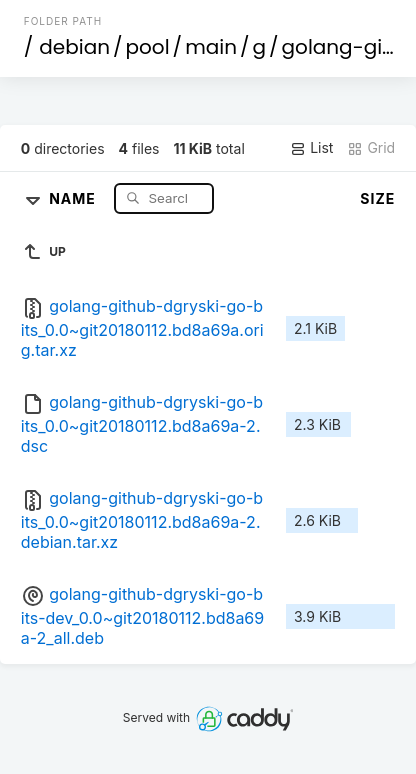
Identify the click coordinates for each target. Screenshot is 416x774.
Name (74, 197)
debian (74, 47)
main (211, 47)
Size (377, 198)
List (311, 148)
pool (148, 47)
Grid (371, 148)
